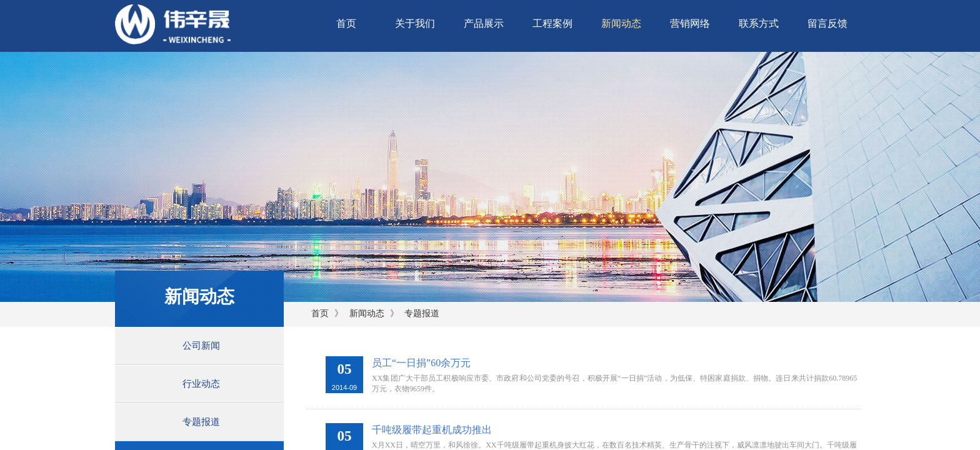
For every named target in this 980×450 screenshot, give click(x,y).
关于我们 (415, 23)
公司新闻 (201, 346)
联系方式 (759, 23)
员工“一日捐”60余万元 (421, 363)
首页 (346, 23)
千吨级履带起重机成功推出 (432, 430)
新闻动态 (621, 23)
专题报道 (422, 313)
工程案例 (552, 23)
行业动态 (201, 384)
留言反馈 (827, 23)
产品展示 (484, 23)
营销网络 (690, 23)
